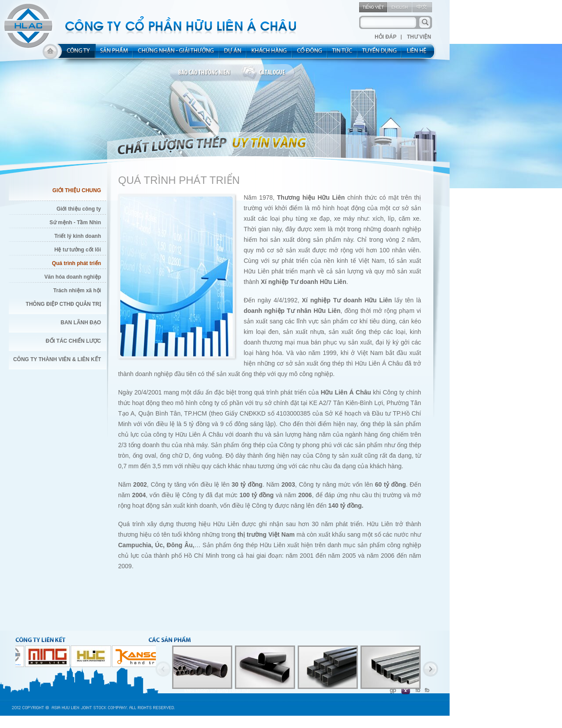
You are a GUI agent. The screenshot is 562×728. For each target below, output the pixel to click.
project (233, 54)
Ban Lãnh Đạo (81, 323)
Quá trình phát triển (76, 263)
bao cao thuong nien (205, 73)
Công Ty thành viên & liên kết (57, 359)
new (343, 54)
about (76, 54)
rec (380, 54)
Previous (163, 669)
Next (431, 669)
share (310, 54)
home (50, 54)
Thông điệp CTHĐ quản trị (63, 304)
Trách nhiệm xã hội (77, 290)
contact (420, 54)
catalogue (268, 73)
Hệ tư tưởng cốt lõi (78, 250)
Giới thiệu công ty (79, 209)
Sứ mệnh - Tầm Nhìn (75, 222)
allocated (176, 54)
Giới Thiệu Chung (77, 190)
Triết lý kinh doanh (78, 236)
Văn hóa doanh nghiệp (73, 277)
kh (270, 54)
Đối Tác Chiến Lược (73, 341)
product (114, 54)
